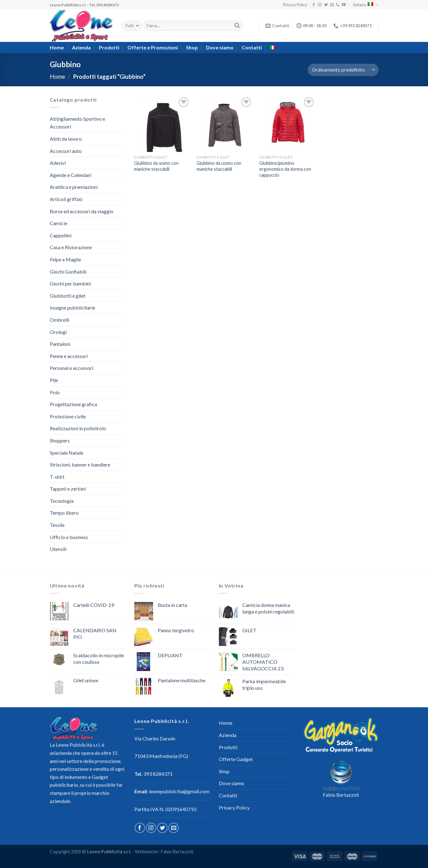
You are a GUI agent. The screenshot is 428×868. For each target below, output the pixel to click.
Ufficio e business (69, 537)
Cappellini (61, 235)
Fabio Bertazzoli (341, 795)
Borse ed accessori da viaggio (82, 211)
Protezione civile (68, 416)
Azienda (81, 47)
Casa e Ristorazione (71, 247)
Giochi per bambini (70, 283)
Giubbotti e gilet (68, 296)
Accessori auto (66, 151)
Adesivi (58, 163)
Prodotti (109, 47)
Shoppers (60, 440)
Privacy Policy (295, 5)
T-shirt (57, 477)
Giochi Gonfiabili (68, 272)
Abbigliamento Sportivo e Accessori (77, 123)
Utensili (58, 549)
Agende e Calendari (71, 175)
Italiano (366, 5)
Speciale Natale (67, 453)
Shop (192, 47)
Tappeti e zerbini (68, 489)
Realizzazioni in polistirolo (78, 428)
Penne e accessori (69, 356)
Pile (54, 380)
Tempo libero (64, 513)
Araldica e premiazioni (74, 187)
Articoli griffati (66, 199)
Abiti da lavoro (66, 139)
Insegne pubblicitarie (72, 308)
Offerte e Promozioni (153, 47)
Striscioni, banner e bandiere (80, 464)
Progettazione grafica (73, 404)
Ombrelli (59, 320)
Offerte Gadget (236, 759)
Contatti (252, 47)
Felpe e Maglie (65, 259)
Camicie (59, 223)
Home (57, 47)
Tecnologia (62, 501)
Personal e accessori (72, 368)
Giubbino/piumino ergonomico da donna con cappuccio (285, 169)
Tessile (57, 525)
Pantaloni (60, 344)
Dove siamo (220, 47)
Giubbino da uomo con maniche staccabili (156, 166)
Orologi (58, 332)
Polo (55, 392)
